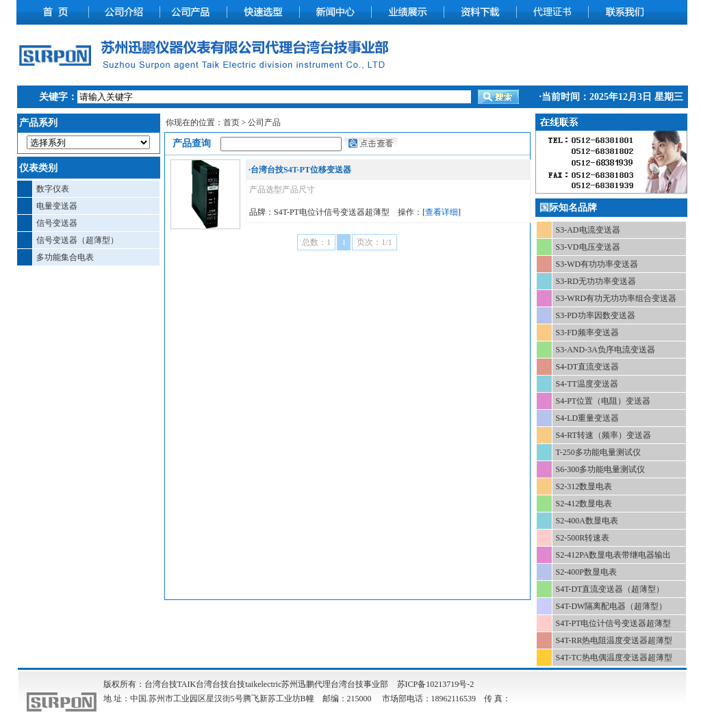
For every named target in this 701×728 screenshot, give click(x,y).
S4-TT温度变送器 (587, 384)
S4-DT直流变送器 (588, 367)
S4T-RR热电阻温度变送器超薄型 (614, 640)
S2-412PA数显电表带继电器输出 (614, 555)
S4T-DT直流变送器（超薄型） (610, 589)
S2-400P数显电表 (586, 572)
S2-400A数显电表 (587, 521)
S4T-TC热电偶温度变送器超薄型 (614, 658)
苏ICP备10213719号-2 (436, 684)
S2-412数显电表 (584, 504)
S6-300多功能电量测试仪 (601, 469)
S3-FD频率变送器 (587, 333)
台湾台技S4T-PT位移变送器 (301, 170)
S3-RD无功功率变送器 (596, 281)
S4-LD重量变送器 (588, 418)
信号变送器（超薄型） (77, 240)
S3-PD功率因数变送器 (596, 315)
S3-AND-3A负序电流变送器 (606, 350)
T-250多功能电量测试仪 (598, 452)
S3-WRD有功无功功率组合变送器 (616, 298)
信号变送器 (57, 223)
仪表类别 (38, 168)
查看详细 (442, 212)
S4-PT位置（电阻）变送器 (603, 401)
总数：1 (316, 242)
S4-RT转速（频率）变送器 (603, 435)
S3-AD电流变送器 (588, 230)
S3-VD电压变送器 (588, 247)
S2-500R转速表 (583, 538)
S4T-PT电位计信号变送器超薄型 (614, 623)
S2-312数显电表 (584, 486)
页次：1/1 (374, 242)
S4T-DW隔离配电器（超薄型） (612, 606)
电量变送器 (57, 206)
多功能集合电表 (65, 257)
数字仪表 (53, 189)
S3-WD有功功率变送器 (597, 264)
